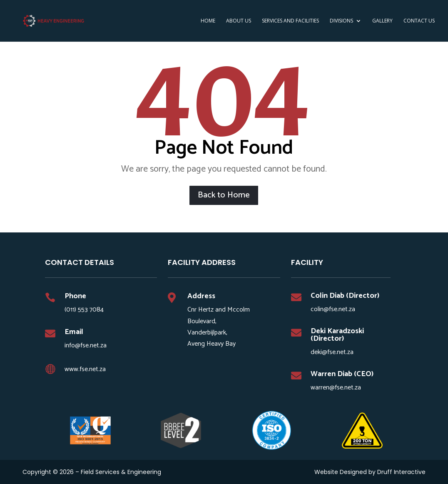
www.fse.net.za (85, 369)
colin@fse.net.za (333, 309)
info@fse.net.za (86, 346)
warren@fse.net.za (336, 388)
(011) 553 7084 (84, 310)
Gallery (382, 21)
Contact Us (419, 21)
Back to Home (224, 195)
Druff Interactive (401, 472)
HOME (208, 21)
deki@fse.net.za (332, 352)
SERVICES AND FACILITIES (290, 21)
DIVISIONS (341, 21)
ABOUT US (239, 21)
